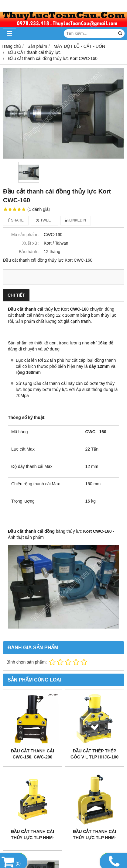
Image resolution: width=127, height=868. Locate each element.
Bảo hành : (29, 252)
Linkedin (76, 220)
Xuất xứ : (31, 243)
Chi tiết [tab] (16, 295)
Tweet (45, 220)
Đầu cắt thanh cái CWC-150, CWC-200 (33, 754)
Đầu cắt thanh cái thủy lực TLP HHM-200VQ (94, 838)
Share (16, 220)
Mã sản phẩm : (25, 235)
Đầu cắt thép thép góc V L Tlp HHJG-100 (94, 754)
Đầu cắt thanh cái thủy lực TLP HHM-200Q (33, 838)
